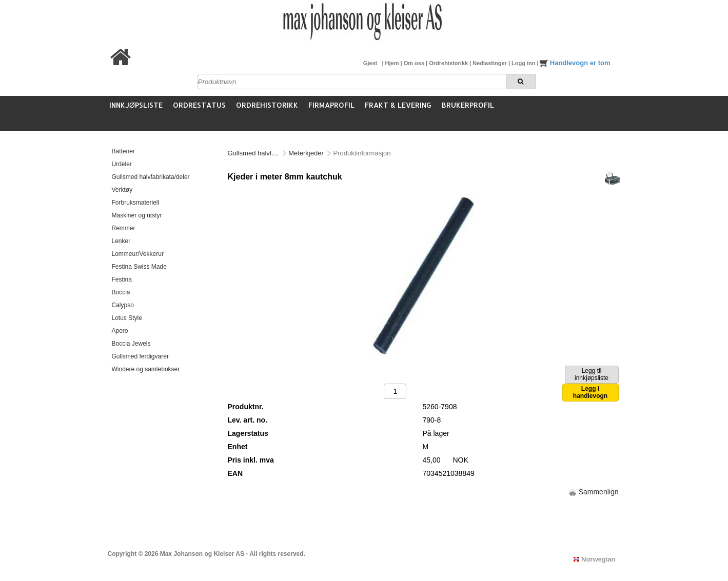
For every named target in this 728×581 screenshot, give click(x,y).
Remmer (124, 228)
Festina (122, 279)
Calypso (123, 305)
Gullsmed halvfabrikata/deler (151, 177)
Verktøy (122, 190)
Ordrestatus (199, 105)
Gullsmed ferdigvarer (140, 356)
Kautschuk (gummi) (362, 153)
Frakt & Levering (398, 105)
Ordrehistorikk (449, 63)
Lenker (121, 241)
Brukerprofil (468, 105)
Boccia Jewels (131, 344)
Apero (120, 331)
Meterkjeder (306, 153)
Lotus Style (127, 318)
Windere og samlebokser (146, 369)
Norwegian (594, 559)
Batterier (123, 151)
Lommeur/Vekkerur (138, 254)
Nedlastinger (490, 63)
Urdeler (122, 164)
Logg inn (524, 63)
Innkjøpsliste (136, 105)
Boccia (121, 292)
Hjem (393, 63)
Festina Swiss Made (139, 267)
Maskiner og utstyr (137, 215)
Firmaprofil (331, 105)
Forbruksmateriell (136, 203)
